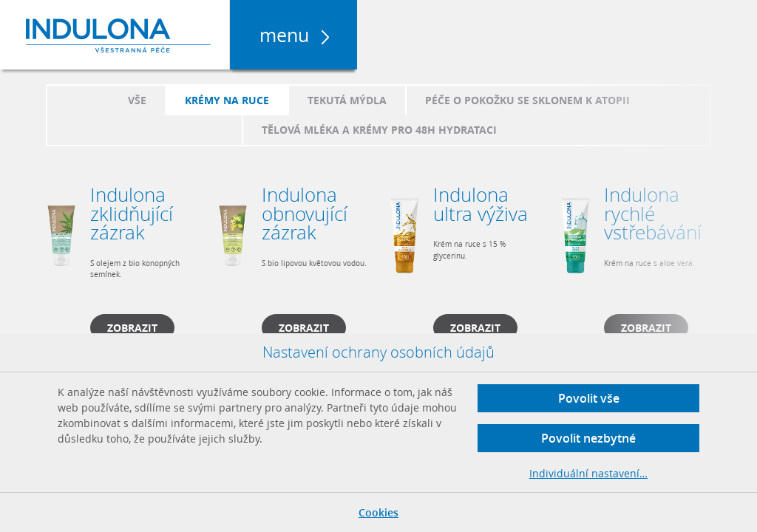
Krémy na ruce (227, 100)
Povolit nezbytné (588, 438)
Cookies (378, 512)
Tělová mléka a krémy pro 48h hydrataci (379, 130)
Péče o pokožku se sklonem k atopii (527, 100)
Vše (137, 100)
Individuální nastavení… (588, 473)
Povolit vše (589, 398)
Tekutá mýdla (347, 100)
